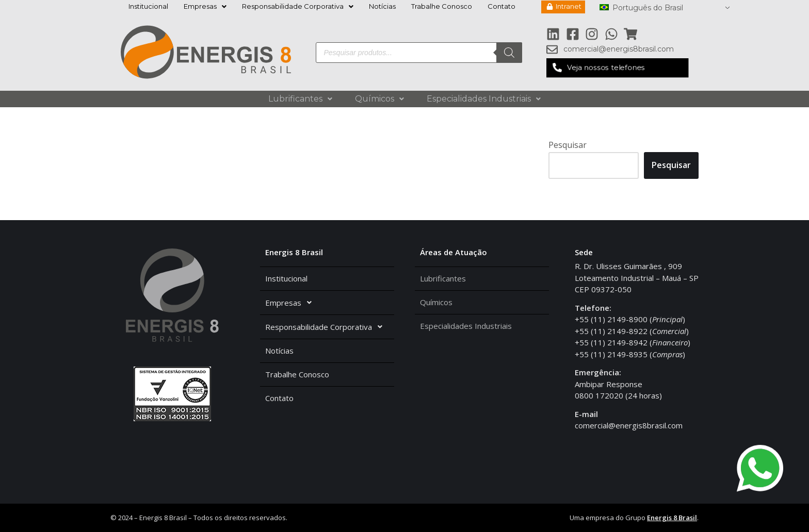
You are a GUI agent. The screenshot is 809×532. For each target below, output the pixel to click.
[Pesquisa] (509, 53)
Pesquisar (568, 145)
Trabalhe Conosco (442, 6)
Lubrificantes (300, 99)
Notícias (382, 6)
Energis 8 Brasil (672, 518)
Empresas (205, 6)
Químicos (379, 99)
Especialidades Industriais (484, 99)
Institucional (148, 6)
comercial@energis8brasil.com (629, 425)
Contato (501, 6)
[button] (617, 68)
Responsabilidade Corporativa (298, 6)
